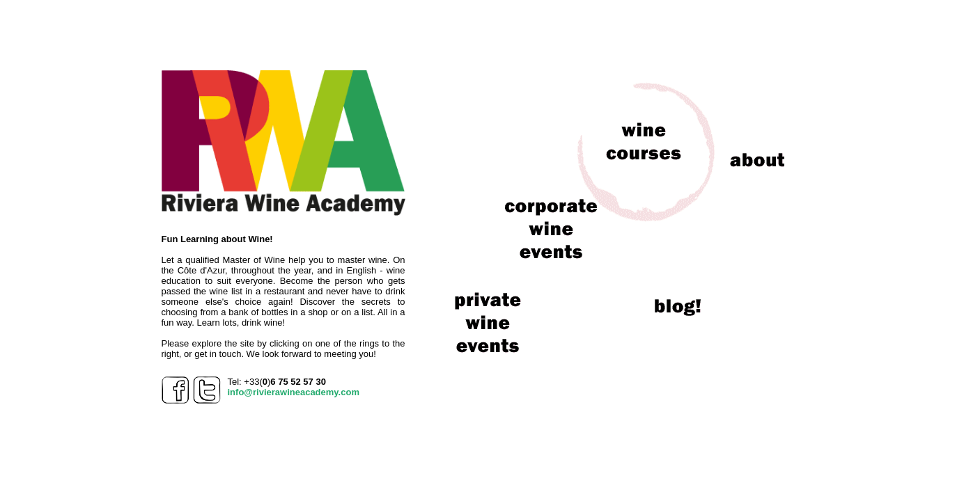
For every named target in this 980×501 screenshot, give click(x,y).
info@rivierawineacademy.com (294, 392)
